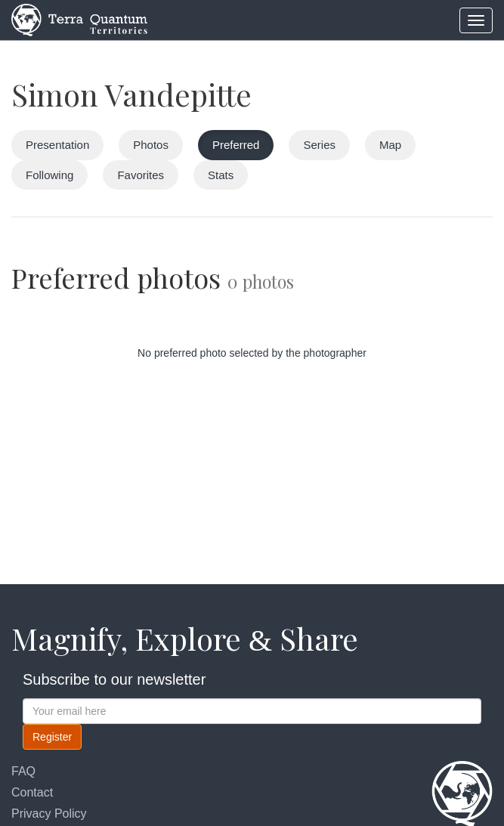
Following (49, 175)
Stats (221, 175)
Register (52, 737)
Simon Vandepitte (131, 94)
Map (390, 145)
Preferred (236, 145)
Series (319, 145)
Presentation (57, 145)
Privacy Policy (49, 814)
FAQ (23, 771)
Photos (151, 145)
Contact (32, 792)
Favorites (141, 175)
